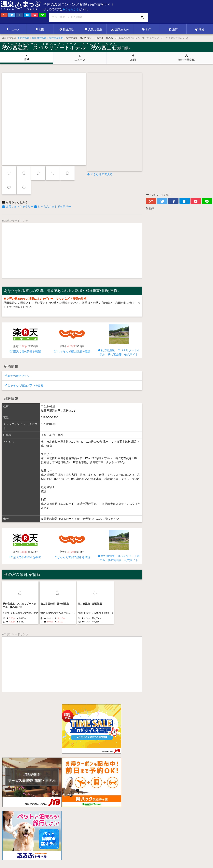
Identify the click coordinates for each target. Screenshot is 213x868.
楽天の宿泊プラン (17, 376)
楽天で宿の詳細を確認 (25, 339)
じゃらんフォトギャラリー (53, 206)
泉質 (173, 29)
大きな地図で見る (100, 174)
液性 (200, 29)
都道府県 (67, 29)
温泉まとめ (120, 29)
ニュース (13, 29)
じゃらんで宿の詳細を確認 (72, 339)
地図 (40, 29)
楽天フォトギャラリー (18, 206)
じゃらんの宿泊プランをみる (24, 385)
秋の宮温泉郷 (186, 58)
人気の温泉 (93, 29)
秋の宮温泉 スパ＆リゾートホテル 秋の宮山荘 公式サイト (119, 340)
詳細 (27, 57)
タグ (147, 29)
